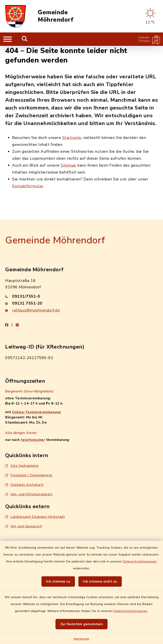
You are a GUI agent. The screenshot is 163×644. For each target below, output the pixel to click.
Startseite (72, 138)
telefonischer (33, 440)
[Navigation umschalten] (8, 39)
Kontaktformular (28, 186)
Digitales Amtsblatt (24, 485)
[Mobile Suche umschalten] (25, 39)
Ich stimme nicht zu (100, 581)
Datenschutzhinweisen (140, 561)
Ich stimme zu (58, 581)
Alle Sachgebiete (22, 466)
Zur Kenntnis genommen (82, 624)
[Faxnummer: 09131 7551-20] (81, 303)
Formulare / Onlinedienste (29, 475)
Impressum (81, 639)
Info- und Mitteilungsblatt (29, 494)
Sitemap (69, 165)
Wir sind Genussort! (24, 526)
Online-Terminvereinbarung (36, 412)
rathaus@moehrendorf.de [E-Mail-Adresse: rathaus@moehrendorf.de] (36, 310)
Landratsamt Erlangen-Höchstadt (35, 517)
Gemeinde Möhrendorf (56, 16)
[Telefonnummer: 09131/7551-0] (81, 296)
